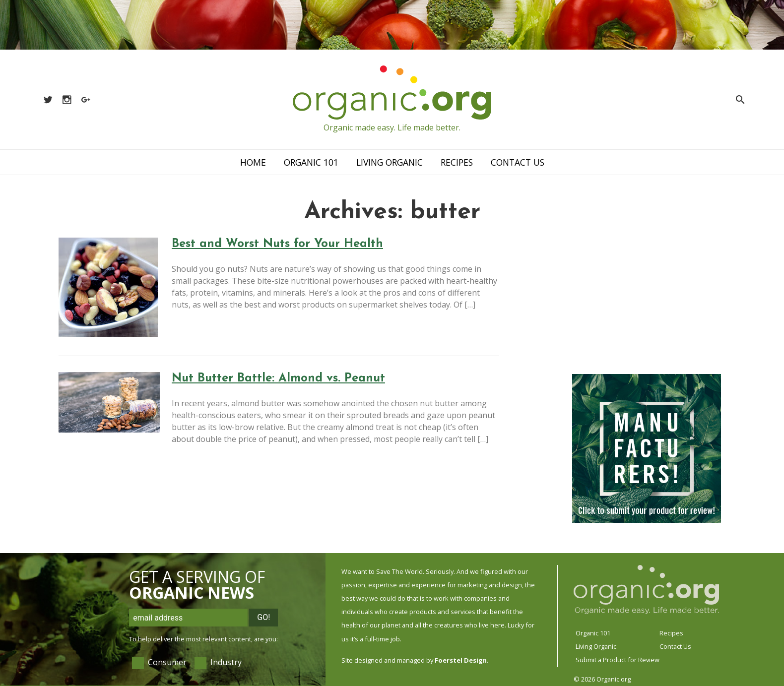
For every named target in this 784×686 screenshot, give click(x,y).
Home (253, 162)
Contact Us (518, 162)
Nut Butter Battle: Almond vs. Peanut (278, 378)
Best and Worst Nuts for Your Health (277, 244)
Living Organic (390, 162)
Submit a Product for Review (618, 660)
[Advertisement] (647, 300)
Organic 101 (311, 162)
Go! (263, 617)
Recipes (457, 162)
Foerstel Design (461, 660)
